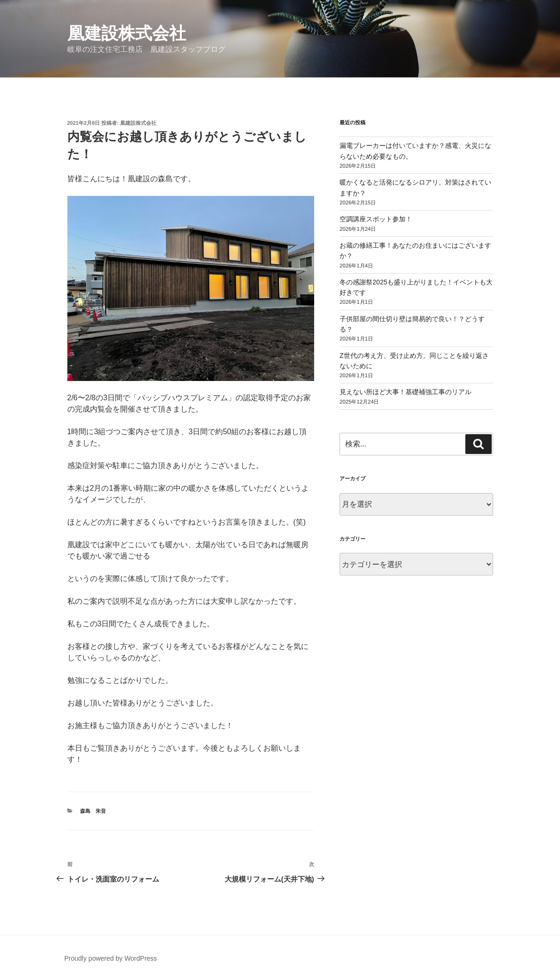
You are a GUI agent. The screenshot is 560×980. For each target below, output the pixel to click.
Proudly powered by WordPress (111, 958)
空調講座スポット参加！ (376, 219)
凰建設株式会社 (127, 33)
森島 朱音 (93, 811)
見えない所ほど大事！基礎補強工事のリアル (406, 392)
